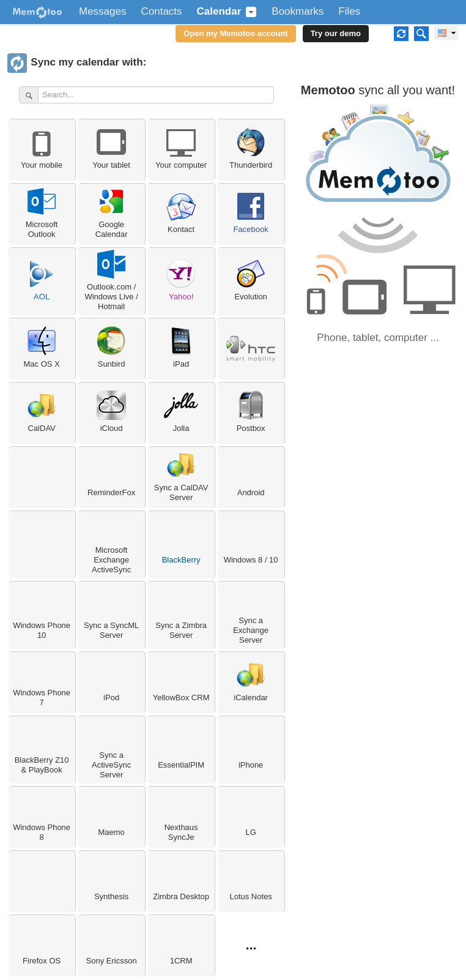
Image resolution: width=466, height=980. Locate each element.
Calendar (219, 12)
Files (349, 12)
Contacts (161, 12)
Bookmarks (298, 12)
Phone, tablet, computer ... (378, 338)
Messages (102, 12)
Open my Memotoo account (235, 33)
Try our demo (336, 33)
